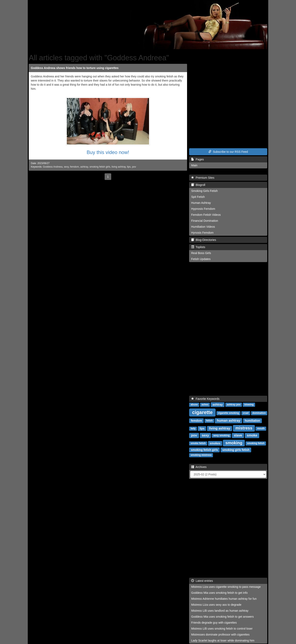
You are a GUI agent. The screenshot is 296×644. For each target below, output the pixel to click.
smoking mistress (201, 455)
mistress (244, 428)
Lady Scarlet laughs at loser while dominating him (223, 640)
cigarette (202, 412)
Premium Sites (203, 178)
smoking (234, 443)
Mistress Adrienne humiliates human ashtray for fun (224, 599)
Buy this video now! (108, 152)
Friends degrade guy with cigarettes (214, 623)
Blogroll (198, 185)
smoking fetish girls (100, 167)
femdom (75, 167)
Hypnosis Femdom (203, 209)
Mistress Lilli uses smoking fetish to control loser (222, 629)
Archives (199, 467)
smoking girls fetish (236, 450)
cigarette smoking (228, 413)
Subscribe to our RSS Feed (228, 152)
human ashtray (229, 421)
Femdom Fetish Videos (206, 215)
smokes (215, 443)
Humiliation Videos (203, 227)
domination (259, 413)
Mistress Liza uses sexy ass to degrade (216, 605)
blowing (249, 405)
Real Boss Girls (201, 253)
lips (129, 167)
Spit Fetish (198, 197)
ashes (205, 405)
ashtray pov (234, 405)
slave (238, 435)
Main (194, 165)
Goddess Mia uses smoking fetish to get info (219, 593)
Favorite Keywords (205, 399)
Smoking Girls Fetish (204, 191)
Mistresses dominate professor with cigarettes (220, 635)
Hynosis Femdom (202, 233)
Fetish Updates (201, 259)
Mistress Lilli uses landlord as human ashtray (220, 611)
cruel (246, 413)
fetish (209, 421)
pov (134, 167)
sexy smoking (221, 436)
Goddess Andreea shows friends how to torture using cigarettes (75, 68)
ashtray (84, 167)
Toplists (198, 247)
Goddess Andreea (53, 167)
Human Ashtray (201, 203)
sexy (66, 167)
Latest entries (202, 581)
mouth (261, 429)
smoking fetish (256, 443)
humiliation (253, 421)
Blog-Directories (204, 240)
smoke (252, 435)
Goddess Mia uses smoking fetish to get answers (222, 617)
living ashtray (119, 167)
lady (193, 429)
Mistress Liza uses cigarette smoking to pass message (226, 587)
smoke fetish (198, 443)
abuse (194, 405)
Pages (197, 159)
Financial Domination (205, 221)
